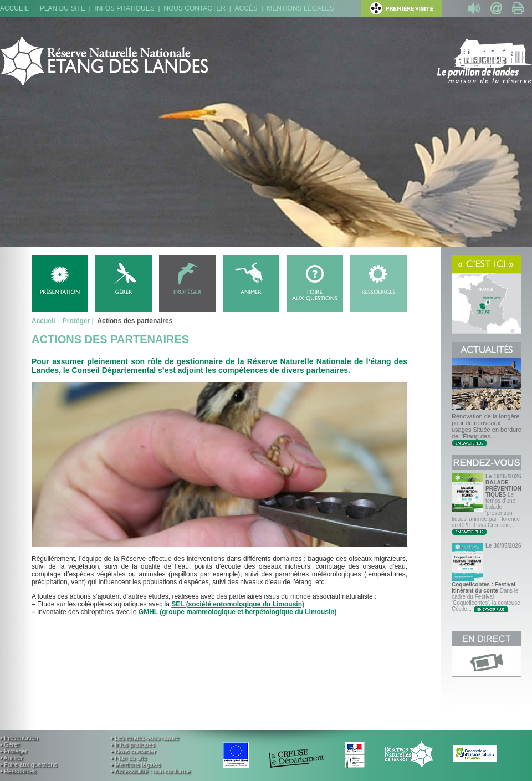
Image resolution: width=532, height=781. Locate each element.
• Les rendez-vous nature (145, 738)
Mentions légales (300, 8)
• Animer (11, 758)
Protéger (76, 321)
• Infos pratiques (133, 744)
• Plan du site (129, 758)
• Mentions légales (135, 764)
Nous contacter (195, 8)
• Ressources (18, 771)
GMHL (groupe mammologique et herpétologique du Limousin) (238, 612)
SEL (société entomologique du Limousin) (238, 604)
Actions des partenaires (135, 321)
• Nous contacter (133, 751)
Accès (246, 8)
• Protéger (14, 751)
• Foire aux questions (29, 764)
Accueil (14, 8)
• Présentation (19, 738)
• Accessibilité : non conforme (150, 771)
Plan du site (63, 8)
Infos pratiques (124, 8)
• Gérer (10, 744)
